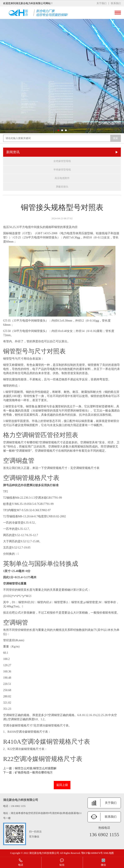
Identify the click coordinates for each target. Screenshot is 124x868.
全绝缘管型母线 (62, 161)
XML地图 (109, 853)
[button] (58, 130)
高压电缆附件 (62, 178)
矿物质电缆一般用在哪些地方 (34, 772)
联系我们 (116, 3)
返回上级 (62, 785)
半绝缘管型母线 (62, 170)
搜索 (115, 138)
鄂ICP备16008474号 (92, 853)
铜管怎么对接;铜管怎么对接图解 (36, 768)
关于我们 (101, 3)
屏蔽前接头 (62, 187)
